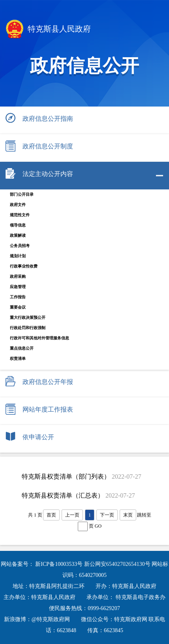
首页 (51, 515)
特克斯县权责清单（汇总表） (63, 495)
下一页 (107, 515)
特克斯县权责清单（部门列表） (66, 476)
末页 (128, 515)
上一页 (72, 515)
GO (98, 526)
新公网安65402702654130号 (118, 564)
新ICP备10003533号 (59, 564)
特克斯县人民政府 (48, 30)
